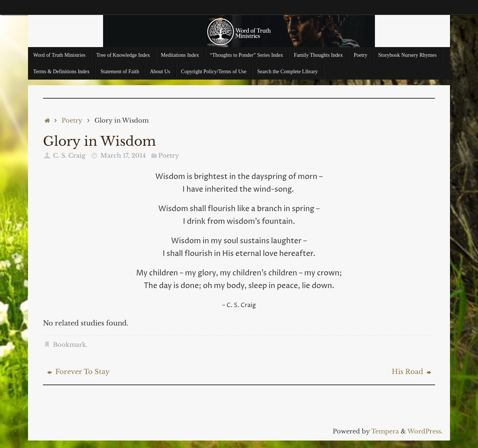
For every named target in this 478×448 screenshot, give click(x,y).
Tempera (385, 431)
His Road (412, 372)
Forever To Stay (78, 372)
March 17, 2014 (123, 155)
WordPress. (425, 431)
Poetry (72, 120)
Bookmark (69, 345)
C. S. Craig (69, 155)
